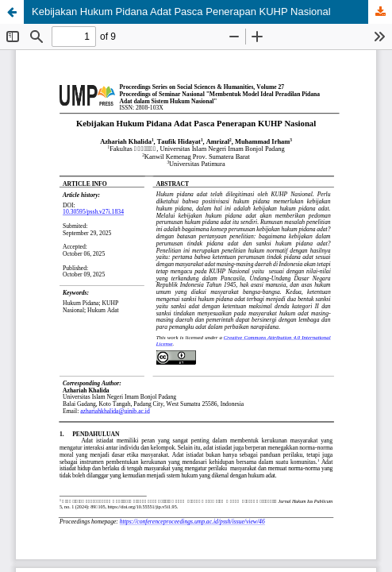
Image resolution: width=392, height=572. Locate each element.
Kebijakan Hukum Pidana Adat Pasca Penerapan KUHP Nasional (181, 12)
